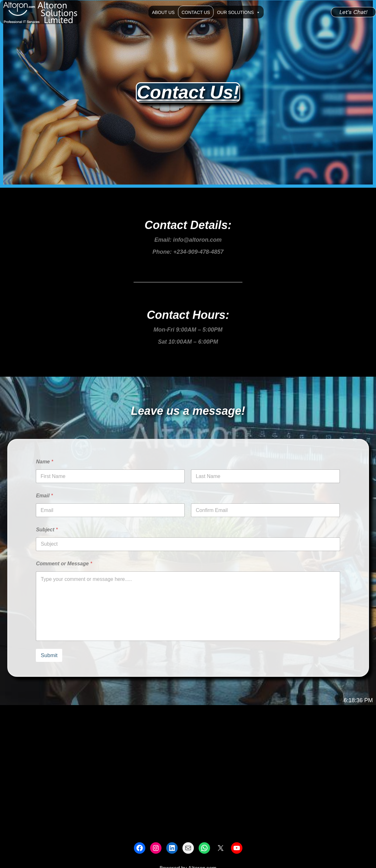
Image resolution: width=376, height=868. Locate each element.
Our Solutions (239, 12)
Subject (47, 530)
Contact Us (196, 12)
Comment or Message (64, 564)
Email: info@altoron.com (188, 240)
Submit (49, 655)
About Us (163, 12)
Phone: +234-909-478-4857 (188, 252)
